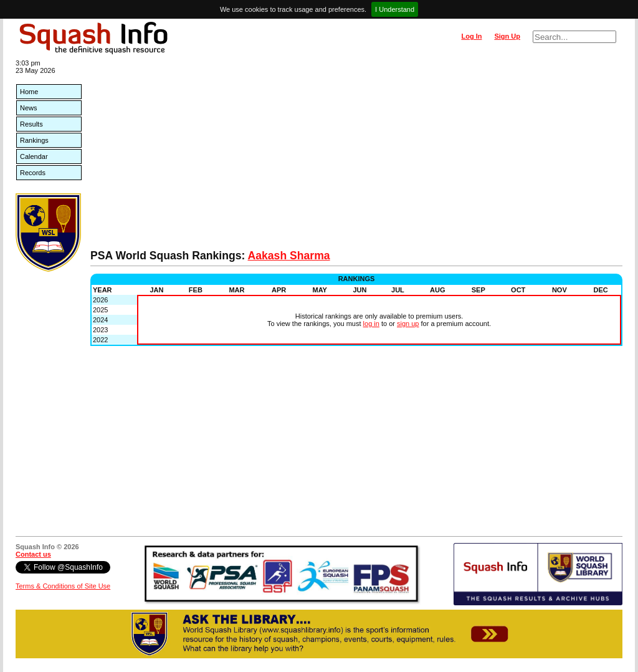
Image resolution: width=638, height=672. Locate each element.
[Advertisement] (356, 156)
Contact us (33, 554)
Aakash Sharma (289, 256)
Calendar (34, 156)
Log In (471, 36)
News (29, 108)
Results (31, 124)
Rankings (34, 140)
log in (371, 324)
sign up (408, 324)
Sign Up (507, 36)
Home (29, 92)
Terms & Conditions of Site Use (63, 586)
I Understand (395, 9)
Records (33, 173)
